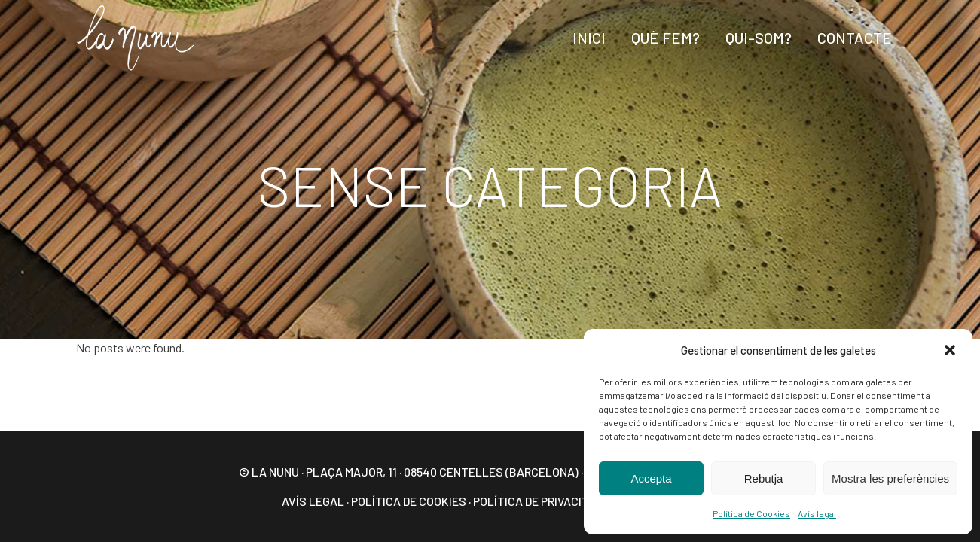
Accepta (651, 478)
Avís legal (817, 513)
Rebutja (764, 478)
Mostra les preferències (890, 478)
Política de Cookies (751, 513)
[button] (950, 350)
